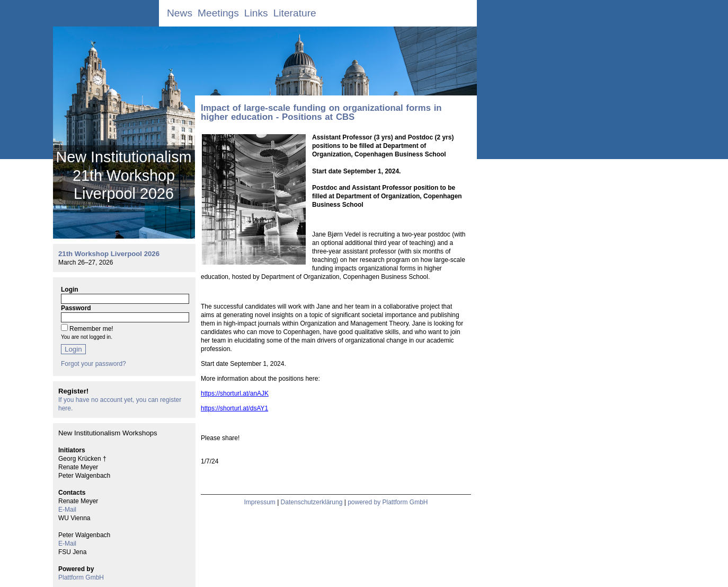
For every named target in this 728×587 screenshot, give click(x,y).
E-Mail (67, 510)
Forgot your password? (94, 364)
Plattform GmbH (81, 577)
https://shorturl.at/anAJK (235, 393)
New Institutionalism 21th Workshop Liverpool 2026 (123, 175)
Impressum (259, 502)
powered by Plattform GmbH (388, 502)
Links (256, 13)
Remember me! (91, 329)
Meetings (218, 13)
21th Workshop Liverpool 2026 (109, 254)
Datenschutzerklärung (312, 502)
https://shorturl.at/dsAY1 (234, 408)
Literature (295, 13)
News (180, 13)
